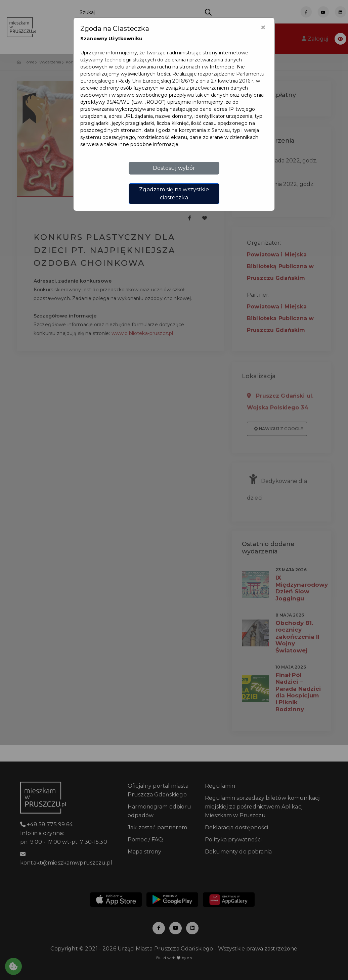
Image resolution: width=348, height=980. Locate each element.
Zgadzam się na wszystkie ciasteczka (174, 193)
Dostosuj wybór (174, 168)
